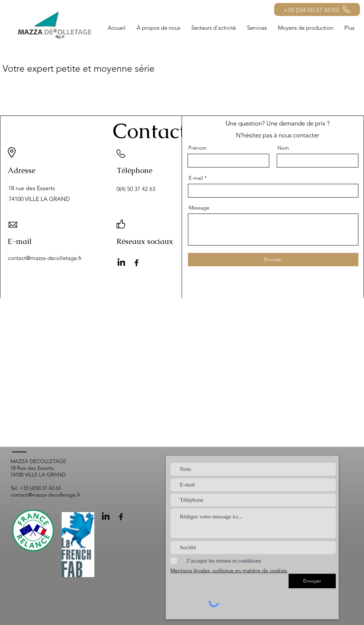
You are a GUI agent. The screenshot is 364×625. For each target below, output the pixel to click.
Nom (283, 148)
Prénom (197, 148)
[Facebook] (136, 263)
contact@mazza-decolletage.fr (45, 258)
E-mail (196, 178)
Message (199, 208)
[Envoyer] (273, 260)
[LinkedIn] (121, 263)
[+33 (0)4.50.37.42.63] (317, 9)
